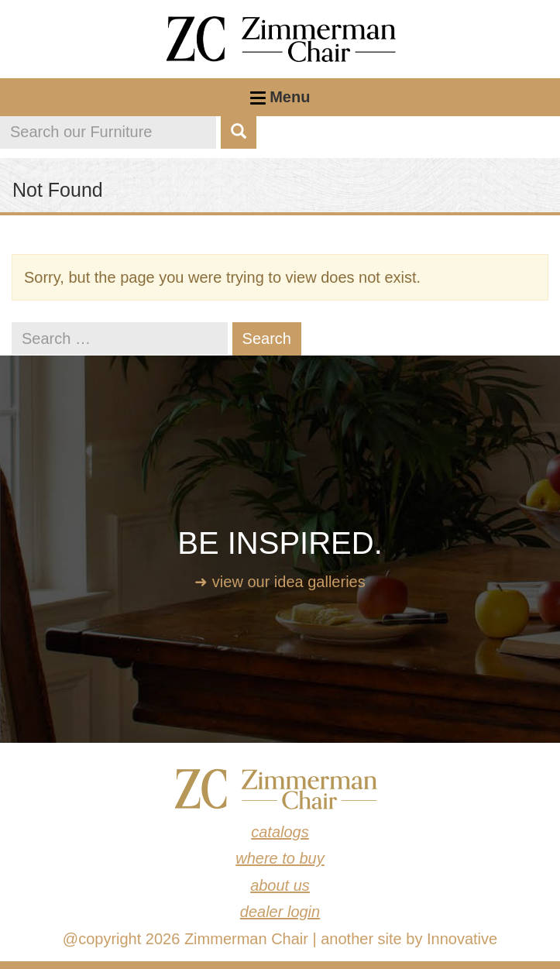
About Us (280, 885)
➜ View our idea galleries (280, 582)
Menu (280, 102)
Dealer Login (280, 912)
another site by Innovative (409, 939)
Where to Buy (280, 858)
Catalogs (280, 832)
